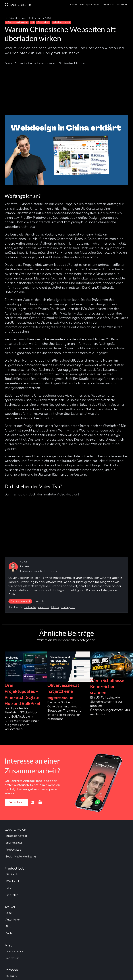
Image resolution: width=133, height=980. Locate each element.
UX (32, 22)
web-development (61, 22)
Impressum (12, 958)
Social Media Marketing (21, 857)
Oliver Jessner (19, 5)
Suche (9, 934)
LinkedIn (30, 607)
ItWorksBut (12, 881)
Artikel (122, 5)
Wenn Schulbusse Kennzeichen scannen (107, 686)
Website (40, 601)
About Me (108, 5)
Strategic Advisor (90, 5)
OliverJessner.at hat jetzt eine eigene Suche (63, 691)
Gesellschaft (43, 22)
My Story (11, 976)
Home (73, 5)
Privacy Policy (14, 951)
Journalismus (14, 843)
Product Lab (13, 850)
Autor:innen (13, 920)
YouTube (43, 607)
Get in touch (16, 802)
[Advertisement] (66, 89)
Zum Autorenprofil (20, 601)
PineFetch (12, 895)
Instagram (68, 607)
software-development (17, 22)
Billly (8, 888)
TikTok (55, 607)
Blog (8, 927)
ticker (9, 913)
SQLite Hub (13, 874)
